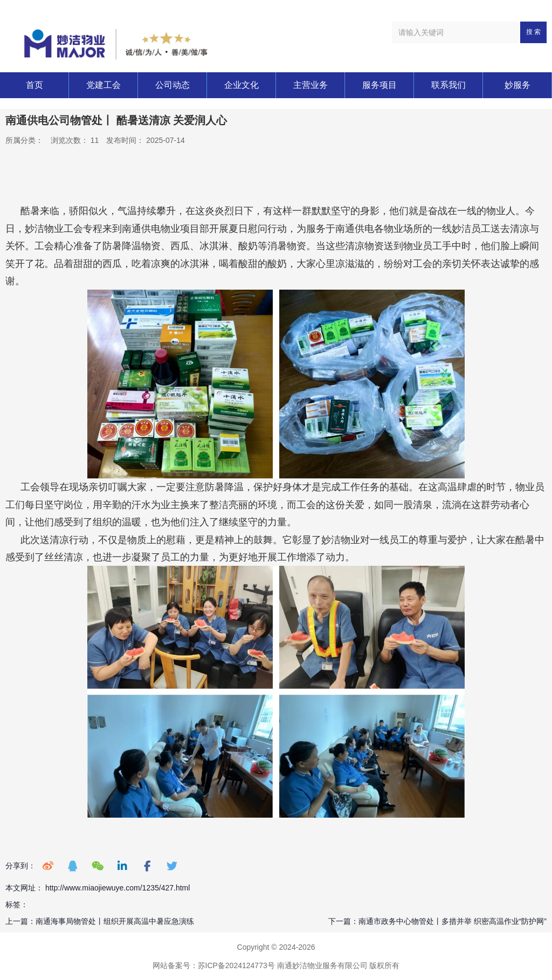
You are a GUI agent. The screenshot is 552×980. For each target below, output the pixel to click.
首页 (34, 85)
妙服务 (517, 85)
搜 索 (533, 32)
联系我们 (448, 85)
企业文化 (241, 85)
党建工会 (103, 85)
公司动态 (172, 85)
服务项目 (379, 85)
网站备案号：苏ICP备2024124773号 (214, 965)
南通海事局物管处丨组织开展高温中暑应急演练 (115, 921)
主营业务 (310, 85)
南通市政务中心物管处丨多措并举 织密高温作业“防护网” (453, 921)
